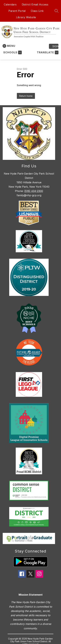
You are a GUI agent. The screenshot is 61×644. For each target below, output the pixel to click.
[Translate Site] (47, 52)
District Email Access (35, 4)
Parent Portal (17, 11)
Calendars (10, 4)
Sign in (55, 46)
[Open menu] (9, 46)
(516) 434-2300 (34, 191)
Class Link (37, 11)
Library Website (26, 17)
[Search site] (57, 11)
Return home (26, 96)
